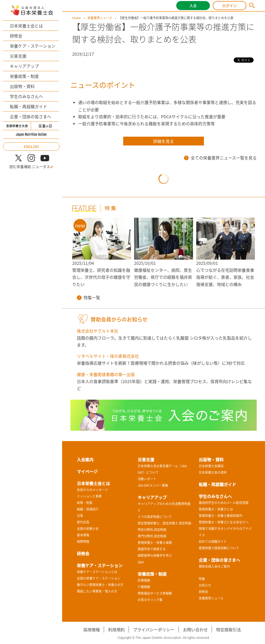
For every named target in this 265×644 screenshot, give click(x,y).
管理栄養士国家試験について (219, 548)
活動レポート (147, 479)
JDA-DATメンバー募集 (153, 485)
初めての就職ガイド (213, 541)
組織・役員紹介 (88, 509)
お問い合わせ (195, 630)
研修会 (16, 36)
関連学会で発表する (152, 549)
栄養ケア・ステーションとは (97, 572)
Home (77, 18)
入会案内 (85, 459)
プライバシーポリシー (154, 630)
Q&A (141, 562)
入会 (193, 5)
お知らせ (205, 585)
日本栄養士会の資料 (213, 472)
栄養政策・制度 (24, 76)
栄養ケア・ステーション (33, 46)
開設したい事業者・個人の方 (97, 591)
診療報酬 (144, 580)
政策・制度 (85, 503)
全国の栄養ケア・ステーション (99, 578)
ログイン (230, 5)
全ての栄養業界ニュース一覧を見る (220, 158)
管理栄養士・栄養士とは (216, 509)
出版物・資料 (22, 86)
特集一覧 (89, 297)
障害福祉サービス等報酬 (155, 593)
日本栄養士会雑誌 (211, 466)
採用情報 (92, 630)
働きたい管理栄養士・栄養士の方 (100, 585)
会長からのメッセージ (92, 490)
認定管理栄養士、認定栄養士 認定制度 (164, 523)
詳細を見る (164, 141)
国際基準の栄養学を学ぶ (155, 555)
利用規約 (116, 630)
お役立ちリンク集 (150, 600)
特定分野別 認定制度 (152, 530)
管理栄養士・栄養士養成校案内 (220, 516)
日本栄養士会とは (26, 26)
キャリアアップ (24, 66)
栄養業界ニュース (100, 18)
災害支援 (18, 56)
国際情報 (83, 541)
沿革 (80, 516)
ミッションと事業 (89, 496)
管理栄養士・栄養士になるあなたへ (224, 522)
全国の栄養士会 (88, 529)
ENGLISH (31, 147)
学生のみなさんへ (26, 96)
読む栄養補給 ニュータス (31, 167)
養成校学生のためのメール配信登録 (224, 503)
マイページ (87, 471)
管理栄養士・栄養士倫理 (155, 543)
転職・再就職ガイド (28, 106)
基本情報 (83, 535)
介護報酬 (144, 587)
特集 (202, 579)
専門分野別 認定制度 (152, 536)
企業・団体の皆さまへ (31, 116)
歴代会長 (83, 522)
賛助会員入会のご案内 (214, 566)
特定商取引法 (229, 630)
